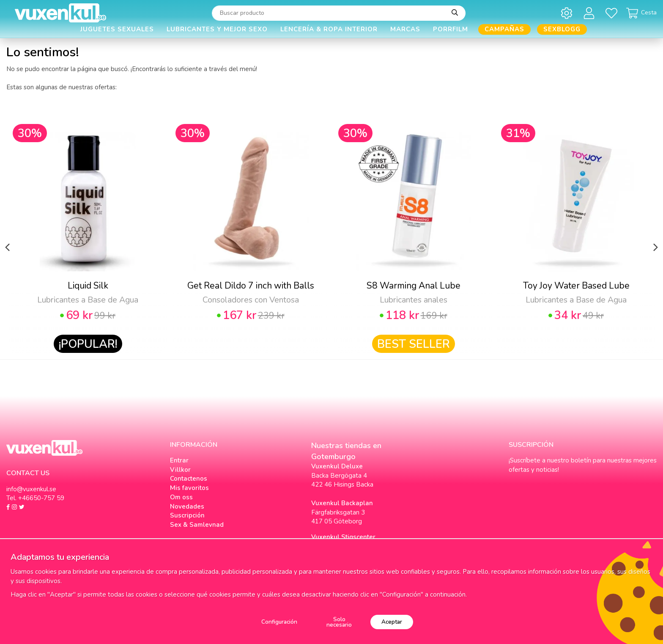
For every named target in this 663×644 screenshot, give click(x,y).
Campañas (504, 29)
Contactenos (189, 479)
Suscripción (187, 515)
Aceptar (392, 622)
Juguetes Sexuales (117, 29)
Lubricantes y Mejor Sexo (217, 29)
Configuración (279, 622)
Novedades (187, 506)
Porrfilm (451, 29)
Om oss (181, 497)
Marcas (405, 29)
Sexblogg (562, 29)
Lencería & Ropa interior (329, 29)
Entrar (179, 460)
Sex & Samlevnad (197, 525)
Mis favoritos (189, 488)
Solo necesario (339, 622)
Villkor (180, 470)
